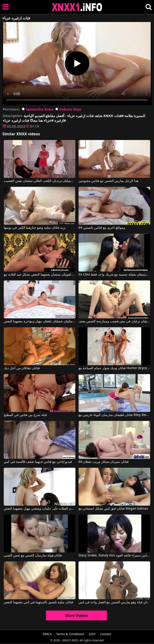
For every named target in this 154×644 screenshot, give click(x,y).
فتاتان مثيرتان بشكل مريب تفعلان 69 (104, 462)
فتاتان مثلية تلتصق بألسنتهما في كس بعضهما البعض (38, 602)
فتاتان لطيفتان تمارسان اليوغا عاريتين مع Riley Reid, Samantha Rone (114, 415)
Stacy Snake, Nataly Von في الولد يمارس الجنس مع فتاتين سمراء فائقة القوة (114, 556)
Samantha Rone (38, 109)
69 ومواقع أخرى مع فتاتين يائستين (102, 228)
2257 (92, 634)
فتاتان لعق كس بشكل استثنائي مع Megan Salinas (113, 509)
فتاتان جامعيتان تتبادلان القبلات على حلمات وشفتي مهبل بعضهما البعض (40, 509)
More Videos (77, 615)
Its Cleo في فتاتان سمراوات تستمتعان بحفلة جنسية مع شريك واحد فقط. (114, 275)
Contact (106, 634)
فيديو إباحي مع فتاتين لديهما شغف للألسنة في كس (38, 462)
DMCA (47, 634)
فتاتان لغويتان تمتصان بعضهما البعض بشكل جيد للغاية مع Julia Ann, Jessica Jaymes (40, 275)
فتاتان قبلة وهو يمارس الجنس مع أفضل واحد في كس (114, 602)
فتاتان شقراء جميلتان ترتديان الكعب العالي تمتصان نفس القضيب (40, 181)
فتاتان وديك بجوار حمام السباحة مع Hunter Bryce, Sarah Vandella (114, 368)
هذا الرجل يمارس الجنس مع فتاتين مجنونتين (108, 181)
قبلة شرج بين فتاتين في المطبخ (25, 415)
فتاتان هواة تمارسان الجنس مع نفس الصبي (33, 556)
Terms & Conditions (70, 634)
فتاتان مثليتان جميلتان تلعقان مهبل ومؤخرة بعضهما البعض (40, 321)
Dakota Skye (68, 109)
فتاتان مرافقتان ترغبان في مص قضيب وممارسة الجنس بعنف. (114, 321)
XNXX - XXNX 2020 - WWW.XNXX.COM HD (77, 7)
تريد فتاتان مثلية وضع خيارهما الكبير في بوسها (35, 228)
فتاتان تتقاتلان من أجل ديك (22, 368)
